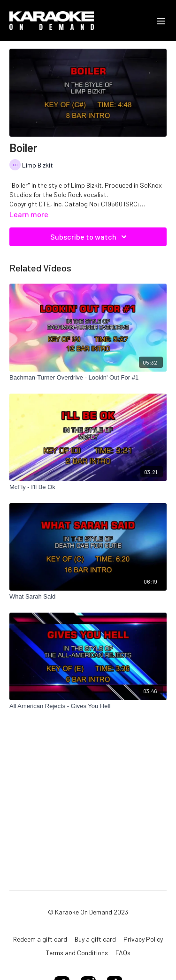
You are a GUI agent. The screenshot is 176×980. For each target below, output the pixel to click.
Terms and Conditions (77, 953)
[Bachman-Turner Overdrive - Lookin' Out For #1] (88, 378)
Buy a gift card (95, 939)
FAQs (123, 953)
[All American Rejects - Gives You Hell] (88, 706)
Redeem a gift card (40, 939)
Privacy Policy (143, 939)
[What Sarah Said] (88, 597)
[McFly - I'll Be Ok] (88, 487)
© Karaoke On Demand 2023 (88, 912)
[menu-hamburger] (161, 21)
